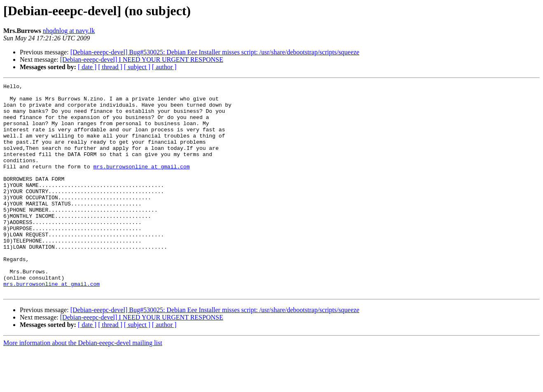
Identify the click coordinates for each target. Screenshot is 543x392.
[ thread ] (110, 67)
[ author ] (164, 67)
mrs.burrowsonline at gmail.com (141, 184)
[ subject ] (137, 67)
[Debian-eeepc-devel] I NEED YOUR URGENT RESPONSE (142, 59)
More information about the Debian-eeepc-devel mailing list (83, 385)
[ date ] (87, 67)
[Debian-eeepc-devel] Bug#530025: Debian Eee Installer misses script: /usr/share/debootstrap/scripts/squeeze (215, 52)
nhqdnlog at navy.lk (69, 31)
